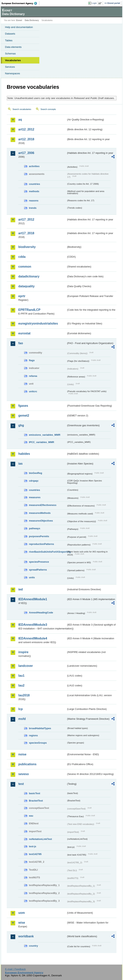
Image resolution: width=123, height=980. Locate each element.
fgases (23, 406)
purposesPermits (39, 536)
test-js (33, 846)
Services (10, 67)
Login (94, 3)
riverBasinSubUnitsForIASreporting (48, 552)
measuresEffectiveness (43, 505)
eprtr (22, 296)
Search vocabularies (22, 109)
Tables (9, 40)
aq (20, 120)
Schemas (10, 54)
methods (34, 191)
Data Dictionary (32, 20)
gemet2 (24, 416)
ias (20, 464)
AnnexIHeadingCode (41, 613)
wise (22, 923)
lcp (21, 709)
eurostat (24, 333)
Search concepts (48, 109)
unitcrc (33, 391)
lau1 (21, 676)
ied (21, 589)
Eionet (19, 20)
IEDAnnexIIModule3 (33, 625)
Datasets (10, 34)
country (33, 946)
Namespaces (13, 73)
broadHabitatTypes (40, 728)
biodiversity (27, 247)
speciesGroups (38, 743)
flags (32, 360)
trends (33, 208)
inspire (23, 652)
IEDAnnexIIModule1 (33, 599)
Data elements (13, 47)
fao (21, 343)
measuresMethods (40, 513)
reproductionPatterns (41, 544)
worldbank (26, 936)
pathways (35, 528)
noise (22, 754)
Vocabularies (13, 60)
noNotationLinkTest (40, 839)
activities (34, 166)
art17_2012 (26, 219)
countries (35, 184)
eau (31, 816)
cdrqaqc (34, 481)
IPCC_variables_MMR (42, 442)
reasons (34, 201)
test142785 (35, 854)
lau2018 (24, 695)
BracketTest (36, 801)
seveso (24, 774)
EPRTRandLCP (29, 310)
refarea (33, 376)
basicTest (35, 793)
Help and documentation (19, 27)
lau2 (21, 685)
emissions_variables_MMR (45, 435)
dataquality (26, 286)
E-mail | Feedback (15, 969)
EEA (21, 3)
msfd (22, 719)
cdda (22, 257)
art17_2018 (26, 233)
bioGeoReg (35, 473)
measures (35, 497)
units (32, 577)
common (25, 267)
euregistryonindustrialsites (38, 323)
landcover (26, 666)
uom (22, 913)
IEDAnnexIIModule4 (33, 638)
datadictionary (29, 276)
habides (24, 454)
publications (27, 764)
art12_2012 (26, 129)
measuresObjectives (41, 521)
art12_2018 (26, 139)
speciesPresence (39, 562)
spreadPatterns (38, 570)
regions (33, 735)
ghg (21, 425)
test (21, 784)
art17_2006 (26, 153)
